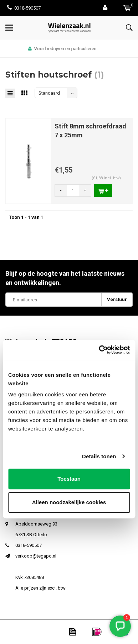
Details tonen (99, 456)
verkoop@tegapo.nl (36, 556)
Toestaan (69, 479)
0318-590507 (24, 8)
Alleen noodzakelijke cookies (69, 502)
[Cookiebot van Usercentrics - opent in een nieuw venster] (99, 350)
